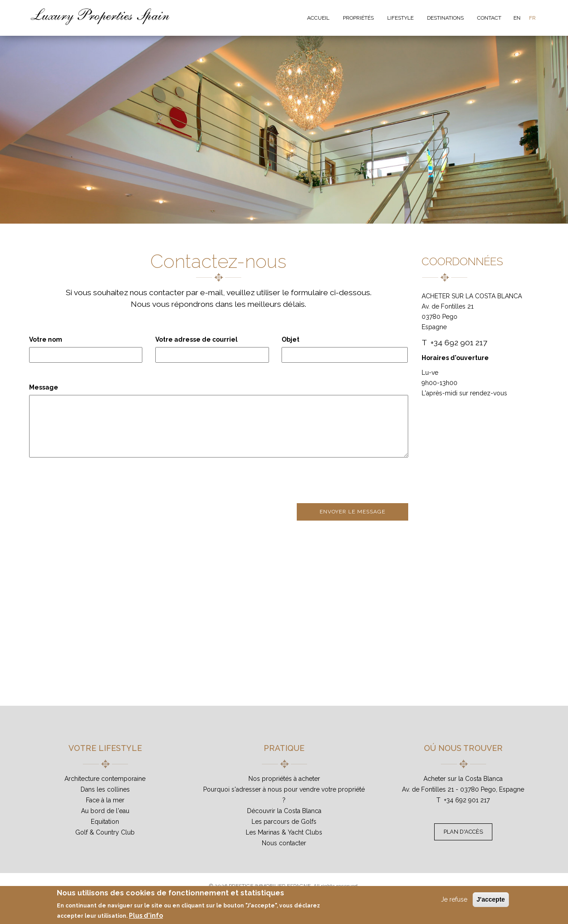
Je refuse (454, 899)
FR (532, 18)
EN (517, 18)
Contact (489, 18)
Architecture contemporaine (105, 779)
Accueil (318, 18)
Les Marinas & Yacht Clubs (284, 832)
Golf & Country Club (105, 832)
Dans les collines (105, 789)
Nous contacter (284, 843)
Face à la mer (105, 800)
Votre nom (46, 339)
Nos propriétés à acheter (284, 779)
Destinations (445, 18)
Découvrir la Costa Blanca (284, 811)
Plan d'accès (463, 832)
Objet (290, 339)
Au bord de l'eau (105, 811)
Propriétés (358, 18)
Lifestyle (400, 18)
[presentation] (97, 481)
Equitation (105, 822)
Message (44, 387)
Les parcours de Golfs (284, 822)
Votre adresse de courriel (196, 339)
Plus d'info (146, 916)
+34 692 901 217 (467, 800)
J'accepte (491, 899)
